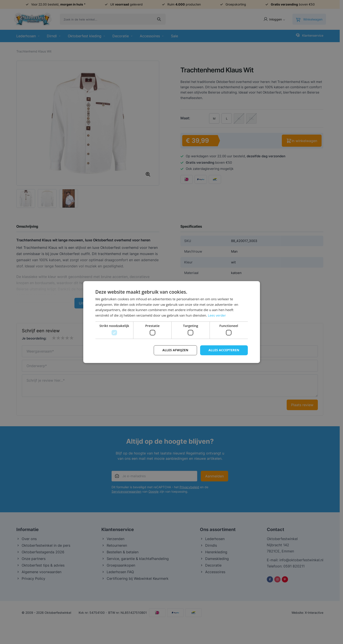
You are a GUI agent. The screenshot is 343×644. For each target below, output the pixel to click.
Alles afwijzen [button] (175, 350)
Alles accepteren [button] (224, 350)
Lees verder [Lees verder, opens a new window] (217, 315)
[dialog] (171, 322)
